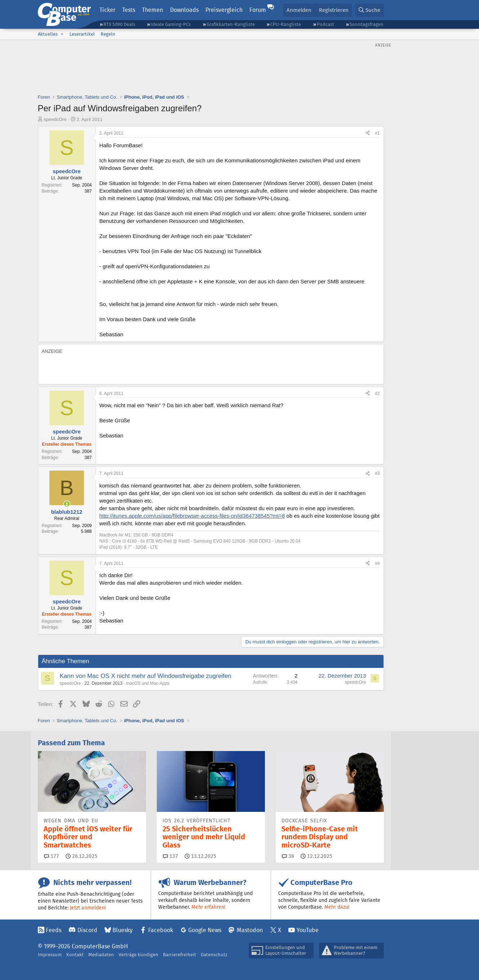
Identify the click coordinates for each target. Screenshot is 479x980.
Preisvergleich (224, 10)
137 (170, 856)
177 (52, 856)
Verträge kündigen (138, 955)
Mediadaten (101, 955)
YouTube (308, 930)
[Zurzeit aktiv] (67, 504)
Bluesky (123, 930)
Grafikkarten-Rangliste (231, 24)
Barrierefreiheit (179, 955)
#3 (377, 473)
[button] (62, 34)
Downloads (184, 10)
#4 (377, 563)
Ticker (107, 10)
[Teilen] (368, 133)
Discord (87, 930)
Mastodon (250, 930)
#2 (377, 394)
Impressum (50, 955)
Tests (129, 10)
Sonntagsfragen (367, 24)
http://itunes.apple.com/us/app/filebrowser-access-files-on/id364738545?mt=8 (192, 516)
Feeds (54, 930)
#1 (377, 133)
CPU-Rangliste (286, 24)
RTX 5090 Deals (119, 24)
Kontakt (75, 955)
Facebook (161, 930)
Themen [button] (152, 10)
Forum (258, 10)
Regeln (108, 34)
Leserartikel (82, 34)
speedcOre (55, 119)
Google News (205, 930)
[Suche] (369, 10)
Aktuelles (48, 34)
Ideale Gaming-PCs (171, 24)
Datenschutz (214, 955)
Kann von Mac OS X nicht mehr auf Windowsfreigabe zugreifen (146, 676)
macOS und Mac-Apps (148, 683)
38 (288, 856)
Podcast (325, 24)
